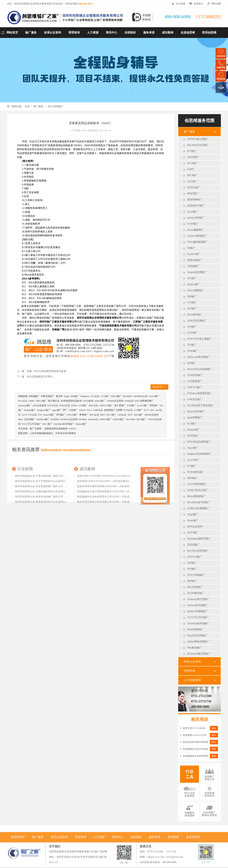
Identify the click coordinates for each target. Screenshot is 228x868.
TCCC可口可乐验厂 (198, 617)
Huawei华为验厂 (196, 411)
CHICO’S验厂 (195, 387)
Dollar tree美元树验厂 (199, 357)
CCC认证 (95, 396)
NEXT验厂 (193, 533)
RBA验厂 (139, 415)
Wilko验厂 (193, 351)
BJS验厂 (192, 363)
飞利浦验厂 (193, 266)
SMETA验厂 (106, 419)
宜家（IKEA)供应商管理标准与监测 (46, 371)
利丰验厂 (192, 581)
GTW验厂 (193, 333)
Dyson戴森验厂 (195, 230)
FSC (40, 415)
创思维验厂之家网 (113, 410)
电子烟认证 (54, 401)
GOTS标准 (88, 401)
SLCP (24, 415)
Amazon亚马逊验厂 (198, 605)
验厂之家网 (36, 429)
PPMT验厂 (193, 193)
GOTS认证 (53, 405)
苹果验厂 (84, 415)
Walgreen (85, 396)
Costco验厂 (154, 396)
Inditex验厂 (100, 401)
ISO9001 (83, 419)
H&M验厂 (193, 478)
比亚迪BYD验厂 (196, 206)
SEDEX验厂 (194, 187)
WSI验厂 (192, 327)
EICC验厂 (112, 415)
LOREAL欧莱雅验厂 (198, 508)
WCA (89, 410)
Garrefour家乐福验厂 (198, 623)
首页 (27, 106)
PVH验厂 (192, 569)
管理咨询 (189, 671)
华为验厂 (61, 415)
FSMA (74, 405)
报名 (214, 728)
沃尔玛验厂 (30, 419)
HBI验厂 (192, 296)
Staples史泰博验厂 (197, 272)
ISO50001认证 (140, 396)
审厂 (65, 410)
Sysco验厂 (193, 212)
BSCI (103, 415)
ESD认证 (129, 401)
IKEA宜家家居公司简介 (40, 377)
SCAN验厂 (193, 224)
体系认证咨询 (192, 662)
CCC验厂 (105, 396)
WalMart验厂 (43, 419)
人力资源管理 (192, 680)
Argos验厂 (193, 448)
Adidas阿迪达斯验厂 (198, 642)
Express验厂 (194, 284)
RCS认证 (23, 401)
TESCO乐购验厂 (196, 575)
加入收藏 (181, 4)
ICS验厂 (192, 466)
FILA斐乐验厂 (195, 315)
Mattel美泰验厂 (195, 629)
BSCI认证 (94, 415)
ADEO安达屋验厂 (197, 321)
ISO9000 (55, 419)
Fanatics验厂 (194, 254)
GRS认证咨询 (39, 405)
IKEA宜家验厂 (56, 106)
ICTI (146, 410)
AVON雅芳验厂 (196, 593)
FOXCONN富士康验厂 (199, 339)
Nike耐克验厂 (195, 648)
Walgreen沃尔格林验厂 (199, 454)
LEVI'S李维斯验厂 (197, 484)
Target (67, 396)
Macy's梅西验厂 (196, 290)
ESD (137, 401)
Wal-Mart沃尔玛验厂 (198, 145)
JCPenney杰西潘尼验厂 (200, 393)
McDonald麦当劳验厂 (199, 654)
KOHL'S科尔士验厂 (198, 490)
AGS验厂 (192, 309)
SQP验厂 (192, 563)
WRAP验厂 (193, 157)
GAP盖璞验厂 (195, 381)
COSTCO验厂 (195, 557)
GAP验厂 (83, 405)
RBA (21, 419)
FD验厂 (191, 248)
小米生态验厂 (195, 399)
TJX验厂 (192, 345)
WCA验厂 (193, 163)
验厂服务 (38, 106)
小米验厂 (73, 410)
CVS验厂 (192, 302)
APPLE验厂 (72, 415)
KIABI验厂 (193, 436)
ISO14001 (131, 419)
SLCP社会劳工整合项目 (200, 405)
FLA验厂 (192, 424)
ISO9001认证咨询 (69, 419)
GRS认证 (122, 415)
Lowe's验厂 (193, 460)
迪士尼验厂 (120, 405)
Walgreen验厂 (44, 410)
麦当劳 (59, 396)
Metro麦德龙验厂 (196, 496)
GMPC (191, 169)
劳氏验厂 (154, 405)
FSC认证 (33, 415)
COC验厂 (192, 181)
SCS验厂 (192, 278)
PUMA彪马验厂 (196, 472)
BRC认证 (93, 405)
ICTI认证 (128, 410)
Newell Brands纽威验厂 (200, 369)
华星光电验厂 (195, 260)
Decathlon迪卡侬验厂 (199, 502)
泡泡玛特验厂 (195, 200)
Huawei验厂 (49, 415)
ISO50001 (127, 396)
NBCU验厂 (41, 401)
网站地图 (216, 4)
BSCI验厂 (192, 175)
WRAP (82, 410)
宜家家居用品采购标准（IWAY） (61, 429)
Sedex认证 (93, 419)
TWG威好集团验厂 (198, 242)
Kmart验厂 (193, 520)
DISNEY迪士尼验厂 (198, 139)
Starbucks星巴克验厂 (198, 599)
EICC (130, 415)
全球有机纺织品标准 (71, 401)
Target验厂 (193, 514)
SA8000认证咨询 (115, 401)
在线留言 (198, 4)
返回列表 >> (159, 387)
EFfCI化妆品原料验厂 (199, 442)
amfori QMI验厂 (196, 218)
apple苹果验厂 (195, 418)
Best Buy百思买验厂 (198, 551)
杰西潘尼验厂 (147, 401)
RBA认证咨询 (195, 527)
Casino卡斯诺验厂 (197, 236)
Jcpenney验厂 (25, 405)
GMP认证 (98, 410)
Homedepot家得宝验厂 (199, 539)
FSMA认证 (65, 405)
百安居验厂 (193, 545)
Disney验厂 (81, 424)
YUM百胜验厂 (195, 375)
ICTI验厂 (192, 151)
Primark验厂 (194, 430)
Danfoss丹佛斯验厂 (198, 611)
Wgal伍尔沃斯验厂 (197, 636)
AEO (152, 410)
